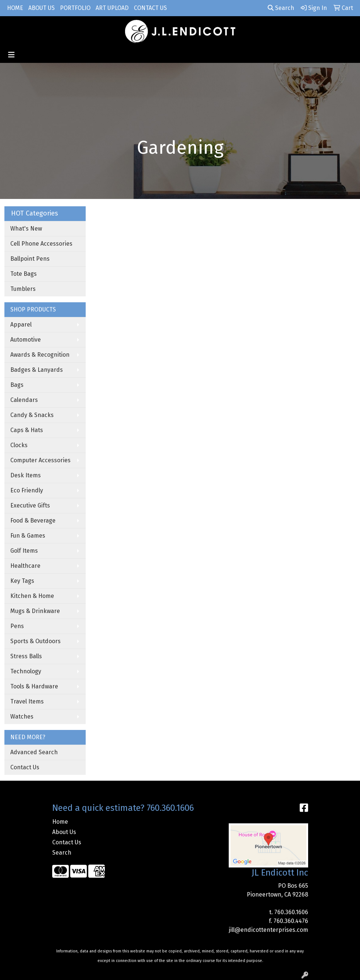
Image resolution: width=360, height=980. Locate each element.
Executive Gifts (30, 505)
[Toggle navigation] (11, 55)
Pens (17, 626)
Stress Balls (26, 656)
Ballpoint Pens (30, 259)
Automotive (26, 340)
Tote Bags (24, 274)
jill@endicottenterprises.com (268, 930)
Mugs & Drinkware (35, 611)
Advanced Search (34, 752)
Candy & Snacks (32, 415)
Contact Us (150, 8)
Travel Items (27, 701)
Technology (26, 671)
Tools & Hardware (34, 686)
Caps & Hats (27, 430)
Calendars (24, 400)
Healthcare (25, 566)
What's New (26, 229)
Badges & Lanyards (37, 370)
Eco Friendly (27, 490)
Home (15, 8)
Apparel (21, 325)
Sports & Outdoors (35, 641)
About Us (42, 8)
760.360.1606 (291, 912)
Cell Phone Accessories (41, 244)
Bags (17, 385)
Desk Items (26, 475)
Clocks (19, 445)
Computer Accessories (40, 460)
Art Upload (112, 8)
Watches (22, 717)
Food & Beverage (33, 521)
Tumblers (23, 289)
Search (281, 8)
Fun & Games (28, 536)
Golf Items (24, 551)
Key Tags (22, 581)
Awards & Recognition (40, 355)
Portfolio (75, 8)
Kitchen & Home (32, 596)
